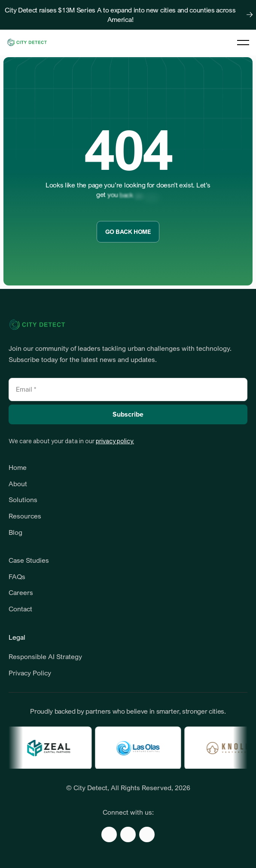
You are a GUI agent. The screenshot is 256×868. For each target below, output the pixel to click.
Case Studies (29, 560)
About (18, 484)
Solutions (23, 500)
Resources (26, 516)
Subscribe (128, 414)
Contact (20, 609)
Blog (15, 532)
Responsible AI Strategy (45, 656)
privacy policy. (115, 441)
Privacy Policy (30, 673)
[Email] (128, 390)
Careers (21, 592)
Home (18, 467)
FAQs (17, 577)
